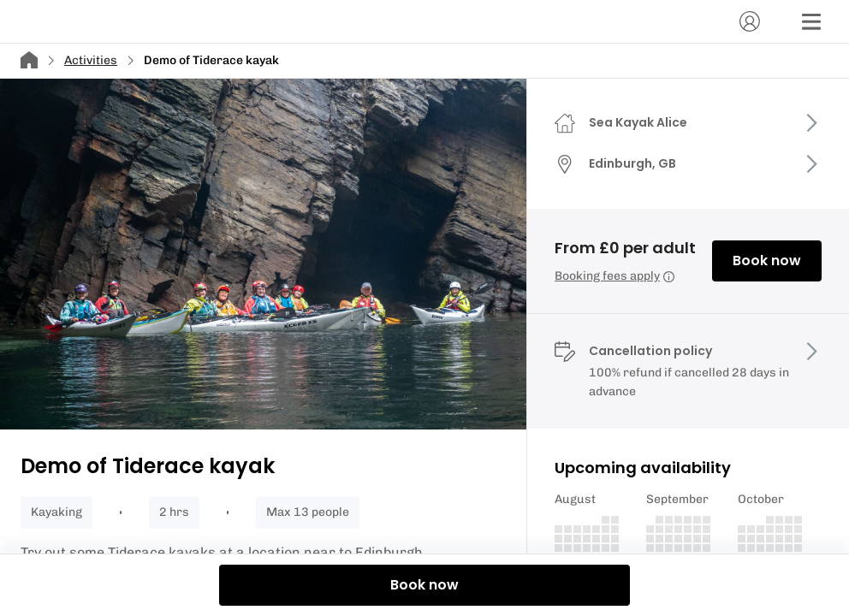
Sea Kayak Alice (638, 122)
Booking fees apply (614, 276)
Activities (91, 60)
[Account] (750, 21)
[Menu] (811, 21)
